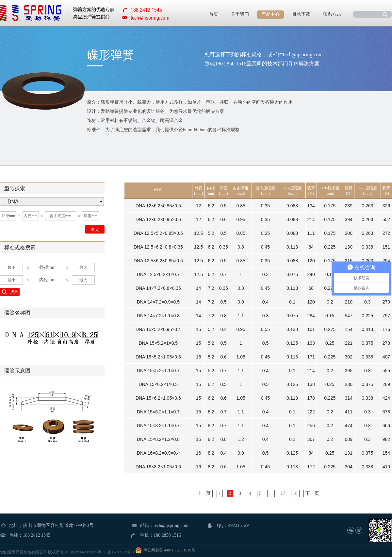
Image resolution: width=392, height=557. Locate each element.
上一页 (204, 493)
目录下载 (301, 14)
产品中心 (270, 14)
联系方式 (332, 14)
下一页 (312, 493)
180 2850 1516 (167, 535)
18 (295, 493)
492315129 (238, 525)
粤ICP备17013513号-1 (116, 552)
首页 (214, 14)
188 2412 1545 (37, 535)
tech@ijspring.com (150, 18)
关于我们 (240, 14)
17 (283, 493)
